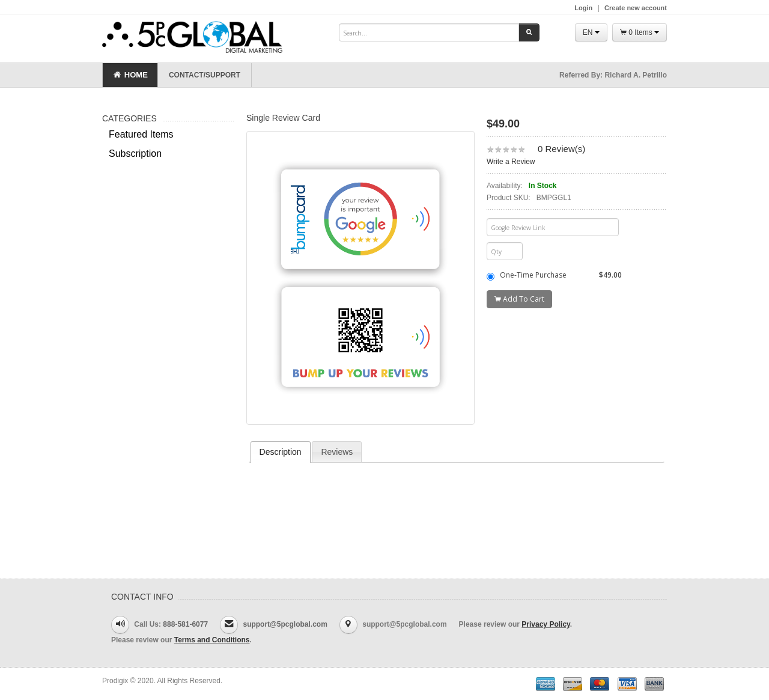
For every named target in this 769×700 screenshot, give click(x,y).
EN (591, 32)
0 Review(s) (561, 149)
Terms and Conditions (212, 640)
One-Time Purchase (554, 275)
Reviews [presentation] (337, 452)
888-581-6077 (185, 624)
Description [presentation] (281, 452)
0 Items (640, 33)
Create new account (636, 8)
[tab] (281, 452)
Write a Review (511, 162)
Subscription (135, 154)
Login (583, 8)
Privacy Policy (546, 624)
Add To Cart (519, 299)
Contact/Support (205, 75)
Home (130, 75)
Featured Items (141, 134)
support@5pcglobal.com (285, 624)
